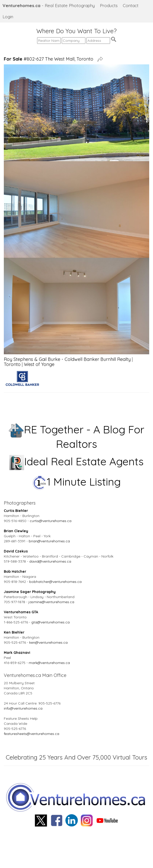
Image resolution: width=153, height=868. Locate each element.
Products (109, 5)
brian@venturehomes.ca (49, 541)
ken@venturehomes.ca (48, 642)
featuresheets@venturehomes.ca (32, 734)
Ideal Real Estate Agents (77, 461)
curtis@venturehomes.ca (51, 521)
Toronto (12, 364)
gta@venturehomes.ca (50, 622)
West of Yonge (39, 364)
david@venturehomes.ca (50, 561)
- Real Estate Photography (49, 5)
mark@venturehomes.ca (49, 663)
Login (8, 17)
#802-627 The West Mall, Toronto (50, 59)
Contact (131, 5)
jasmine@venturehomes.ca (51, 602)
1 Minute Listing (77, 482)
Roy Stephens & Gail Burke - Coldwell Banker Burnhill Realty (67, 359)
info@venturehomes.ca (23, 708)
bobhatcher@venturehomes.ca (55, 582)
